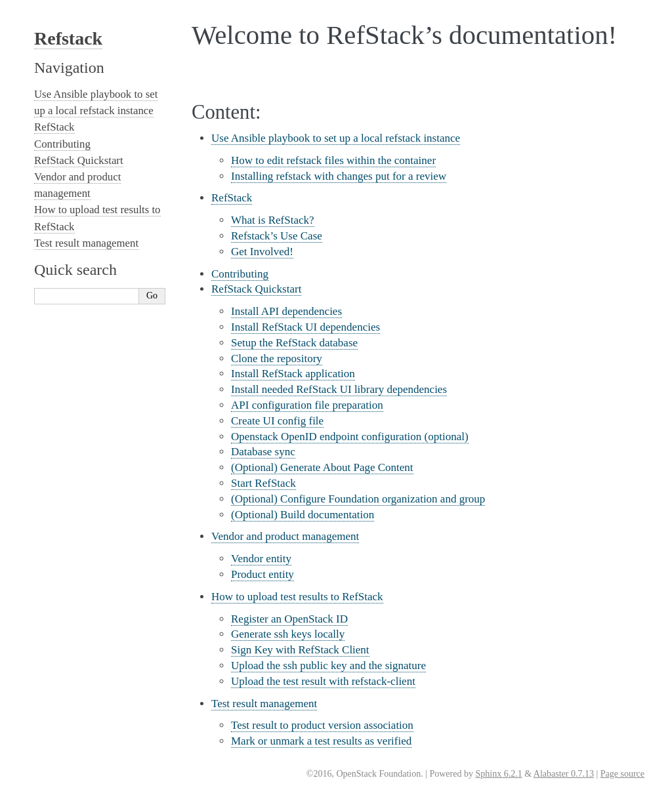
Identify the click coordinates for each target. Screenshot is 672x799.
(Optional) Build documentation (303, 515)
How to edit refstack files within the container (333, 160)
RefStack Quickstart (256, 289)
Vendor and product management (285, 536)
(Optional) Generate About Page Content (322, 467)
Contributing (240, 274)
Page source (622, 774)
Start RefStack (263, 483)
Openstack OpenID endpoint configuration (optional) (350, 437)
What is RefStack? (273, 220)
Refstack (68, 38)
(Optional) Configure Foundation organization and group (358, 499)
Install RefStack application (293, 374)
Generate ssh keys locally (288, 634)
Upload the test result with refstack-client (323, 681)
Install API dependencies (286, 311)
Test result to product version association (322, 725)
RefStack (232, 198)
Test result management (264, 704)
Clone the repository (277, 359)
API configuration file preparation (307, 405)
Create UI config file (277, 421)
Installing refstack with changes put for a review (339, 176)
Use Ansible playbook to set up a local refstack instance (336, 138)
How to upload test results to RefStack (297, 597)
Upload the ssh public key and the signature (328, 666)
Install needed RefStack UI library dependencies (339, 389)
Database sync (263, 452)
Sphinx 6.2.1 (498, 774)
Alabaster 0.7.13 (564, 774)
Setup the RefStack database (294, 343)
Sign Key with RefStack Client (300, 650)
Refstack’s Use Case (277, 236)
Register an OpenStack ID (289, 619)
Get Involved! (262, 252)
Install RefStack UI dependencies (305, 327)
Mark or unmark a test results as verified (321, 741)
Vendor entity (261, 559)
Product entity (262, 574)
